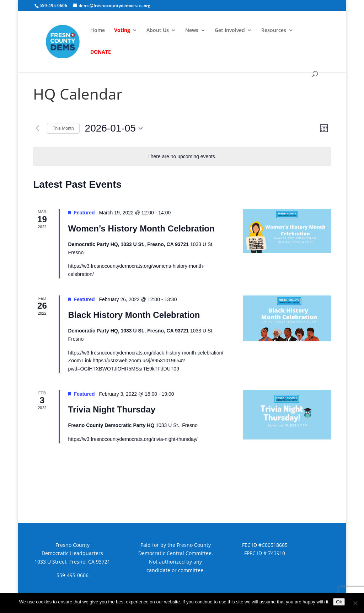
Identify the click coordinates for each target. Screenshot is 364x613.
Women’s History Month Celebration (141, 228)
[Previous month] (37, 128)
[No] (355, 603)
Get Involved (230, 31)
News (192, 31)
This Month (63, 128)
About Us (158, 31)
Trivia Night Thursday (112, 409)
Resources (274, 31)
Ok (339, 602)
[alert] (182, 157)
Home (98, 31)
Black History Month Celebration (134, 315)
